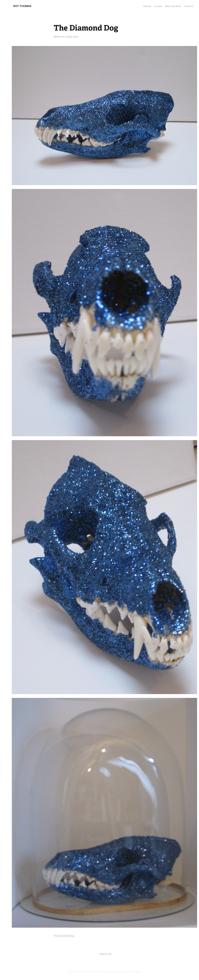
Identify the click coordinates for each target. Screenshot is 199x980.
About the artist (173, 6)
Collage (158, 6)
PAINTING (147, 6)
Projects (189, 6)
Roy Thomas (22, 6)
